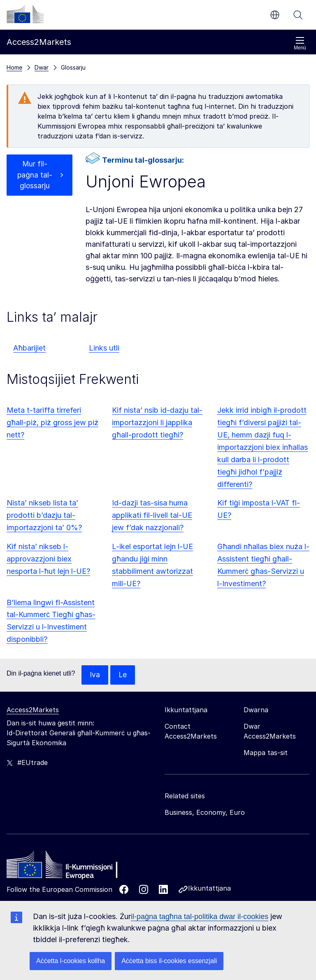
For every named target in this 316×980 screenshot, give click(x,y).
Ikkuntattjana (209, 889)
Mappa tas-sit (266, 753)
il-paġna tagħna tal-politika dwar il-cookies (200, 917)
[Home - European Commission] (66, 867)
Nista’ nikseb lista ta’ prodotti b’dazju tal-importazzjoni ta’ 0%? (44, 515)
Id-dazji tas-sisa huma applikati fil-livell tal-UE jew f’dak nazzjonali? (152, 515)
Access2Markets (33, 710)
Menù (300, 43)
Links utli (104, 348)
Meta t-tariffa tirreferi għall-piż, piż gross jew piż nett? (52, 422)
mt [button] (275, 15)
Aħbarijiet (29, 348)
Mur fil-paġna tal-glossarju (35, 176)
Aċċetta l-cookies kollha (71, 961)
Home (14, 67)
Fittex (298, 15)
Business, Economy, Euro (205, 813)
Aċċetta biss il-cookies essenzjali (169, 961)
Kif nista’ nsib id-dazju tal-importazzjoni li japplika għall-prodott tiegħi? (157, 422)
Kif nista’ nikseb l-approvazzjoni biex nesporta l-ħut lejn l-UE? (48, 559)
